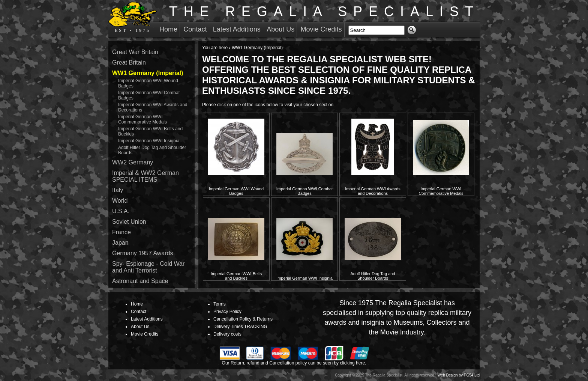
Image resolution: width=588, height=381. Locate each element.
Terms (220, 304)
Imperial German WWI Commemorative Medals (441, 191)
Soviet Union (129, 222)
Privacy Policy (227, 312)
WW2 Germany (133, 162)
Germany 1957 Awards (142, 253)
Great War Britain (135, 52)
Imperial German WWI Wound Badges (236, 191)
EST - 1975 (133, 17)
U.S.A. (121, 211)
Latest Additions (237, 29)
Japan (120, 243)
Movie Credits (321, 29)
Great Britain (129, 62)
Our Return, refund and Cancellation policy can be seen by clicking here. (294, 363)
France (121, 232)
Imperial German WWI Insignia (304, 278)
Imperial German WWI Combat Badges (304, 191)
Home (168, 29)
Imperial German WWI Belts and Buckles (236, 276)
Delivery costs (227, 334)
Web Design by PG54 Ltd (458, 375)
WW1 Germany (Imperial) (148, 73)
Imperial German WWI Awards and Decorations (373, 191)
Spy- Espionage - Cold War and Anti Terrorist (148, 267)
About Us (280, 29)
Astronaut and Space (140, 281)
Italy (118, 190)
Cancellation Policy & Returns (243, 319)
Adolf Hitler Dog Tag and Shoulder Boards (373, 276)
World (120, 201)
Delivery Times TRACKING (240, 327)
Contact (195, 29)
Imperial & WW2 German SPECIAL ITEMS (145, 176)
